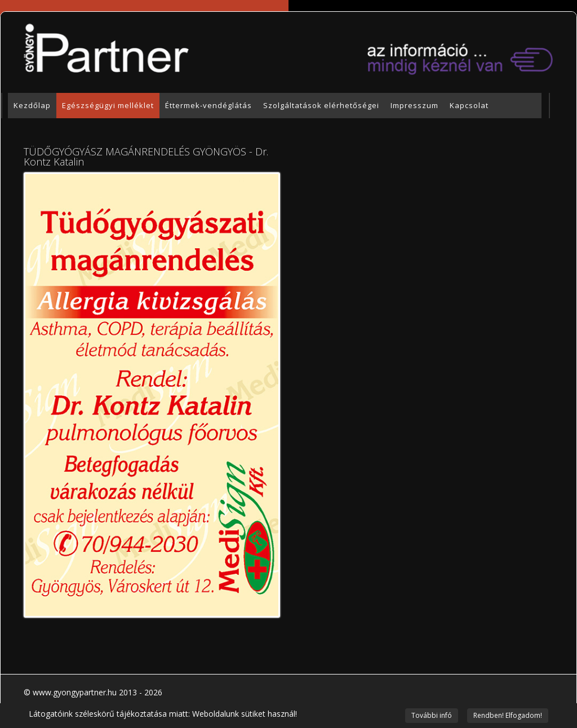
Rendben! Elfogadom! (508, 715)
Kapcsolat (469, 105)
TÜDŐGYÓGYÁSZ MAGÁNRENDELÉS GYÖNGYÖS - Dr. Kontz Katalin (146, 157)
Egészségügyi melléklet (108, 105)
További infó (432, 715)
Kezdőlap (32, 105)
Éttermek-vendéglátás (208, 105)
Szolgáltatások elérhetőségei (321, 105)
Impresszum (414, 105)
